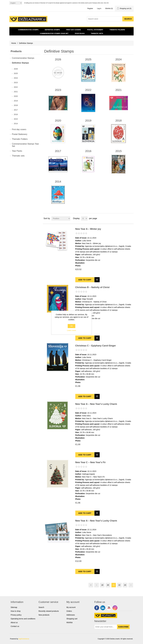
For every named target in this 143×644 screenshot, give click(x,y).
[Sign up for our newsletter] (106, 627)
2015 (16, 119)
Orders (69, 611)
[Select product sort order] (61, 218)
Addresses (71, 615)
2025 (16, 73)
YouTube (109, 608)
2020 (16, 96)
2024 (16, 78)
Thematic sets (97, 34)
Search (41, 607)
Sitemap (14, 607)
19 (102, 585)
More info (106, 3)
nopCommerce (24, 639)
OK (71, 326)
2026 (16, 69)
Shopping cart (72, 619)
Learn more (71, 330)
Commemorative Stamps (28, 30)
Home (14, 43)
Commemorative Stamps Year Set (54, 34)
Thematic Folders (117, 30)
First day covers (74, 30)
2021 (16, 92)
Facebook (97, 608)
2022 (16, 87)
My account (71, 607)
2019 (16, 101)
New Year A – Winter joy (88, 229)
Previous (97, 585)
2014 (16, 124)
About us (14, 622)
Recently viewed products (49, 611)
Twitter (103, 608)
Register (90, 8)
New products (44, 615)
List (131, 218)
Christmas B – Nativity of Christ (92, 287)
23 (125, 585)
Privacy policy (16, 615)
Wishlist (69, 622)
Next (131, 585)
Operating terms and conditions (23, 619)
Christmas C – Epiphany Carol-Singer (96, 346)
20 (108, 585)
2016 (16, 114)
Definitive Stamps (52, 30)
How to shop (16, 611)
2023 (16, 83)
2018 (16, 105)
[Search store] (105, 19)
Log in (99, 8)
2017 (16, 110)
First (91, 585)
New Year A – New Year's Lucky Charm (96, 404)
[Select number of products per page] (84, 218)
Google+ (115, 608)
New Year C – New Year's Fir (91, 462)
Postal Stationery (95, 30)
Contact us (15, 626)
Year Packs (80, 34)
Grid (127, 218)
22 (119, 585)
